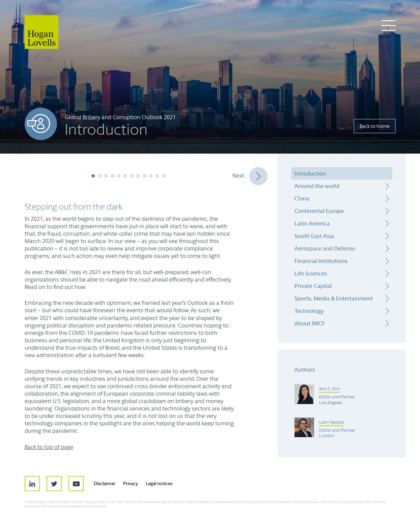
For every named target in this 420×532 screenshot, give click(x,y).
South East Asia (314, 236)
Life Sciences (311, 273)
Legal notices (159, 483)
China (302, 198)
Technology (309, 311)
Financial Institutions (321, 261)
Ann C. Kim (330, 389)
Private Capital (313, 286)
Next (238, 175)
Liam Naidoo (332, 422)
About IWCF (310, 323)
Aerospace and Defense (325, 248)
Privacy (131, 483)
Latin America (312, 223)
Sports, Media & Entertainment (334, 298)
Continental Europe (319, 211)
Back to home (375, 126)
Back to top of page (49, 447)
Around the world (317, 186)
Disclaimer (105, 483)
